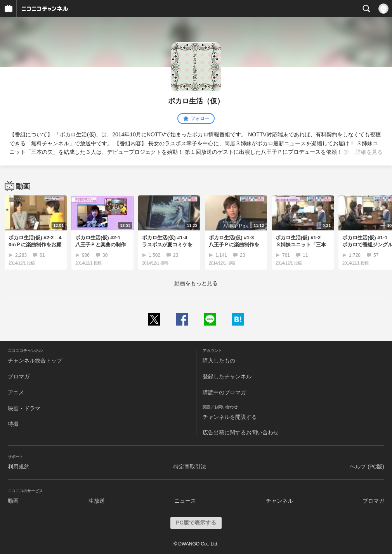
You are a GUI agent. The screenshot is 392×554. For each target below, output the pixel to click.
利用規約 (19, 467)
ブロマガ (19, 376)
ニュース (185, 501)
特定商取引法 (190, 467)
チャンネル (279, 501)
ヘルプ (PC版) (367, 467)
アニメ (16, 392)
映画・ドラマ (24, 408)
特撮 (13, 424)
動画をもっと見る (196, 283)
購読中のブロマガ (224, 392)
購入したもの (219, 361)
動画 (13, 501)
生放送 (97, 501)
